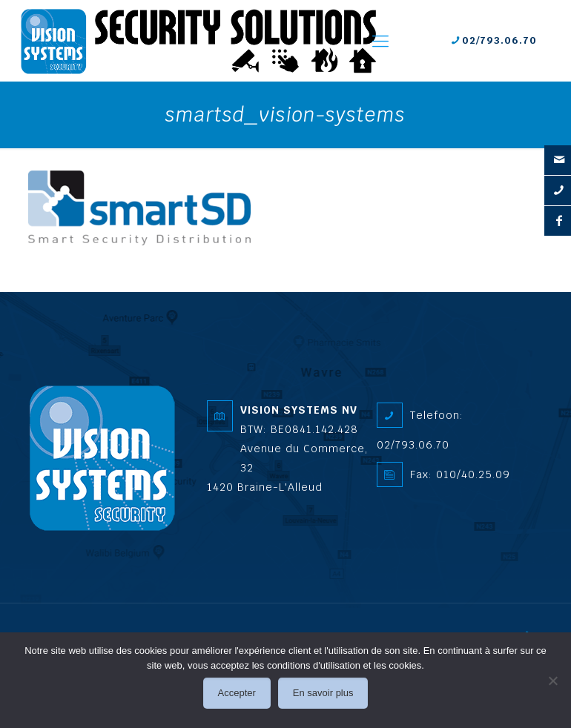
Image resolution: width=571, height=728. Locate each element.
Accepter (237, 693)
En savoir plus (323, 693)
